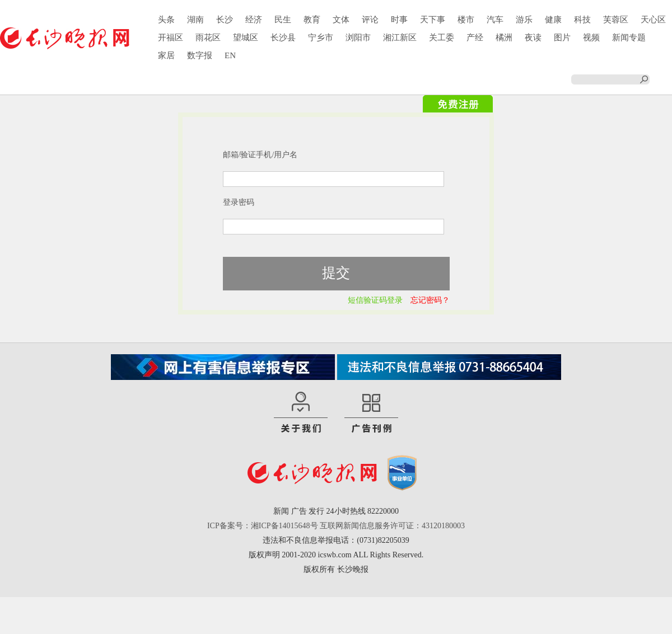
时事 (399, 20)
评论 (370, 20)
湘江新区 (400, 37)
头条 (166, 20)
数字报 (200, 55)
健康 (553, 20)
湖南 (195, 20)
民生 (283, 20)
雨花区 (208, 37)
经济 (254, 20)
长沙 (225, 20)
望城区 (246, 37)
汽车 (495, 20)
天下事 (433, 20)
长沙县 (283, 37)
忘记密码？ (430, 300)
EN (230, 55)
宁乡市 (321, 37)
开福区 (171, 37)
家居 (166, 55)
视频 (591, 37)
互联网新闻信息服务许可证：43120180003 (392, 526)
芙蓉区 (616, 20)
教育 (312, 20)
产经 (475, 37)
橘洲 (504, 37)
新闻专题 (629, 37)
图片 (562, 37)
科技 (582, 20)
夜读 (533, 37)
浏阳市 (358, 37)
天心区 (653, 20)
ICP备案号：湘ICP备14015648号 (263, 526)
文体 (341, 20)
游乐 (524, 20)
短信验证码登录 (375, 300)
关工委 (442, 37)
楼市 (466, 20)
